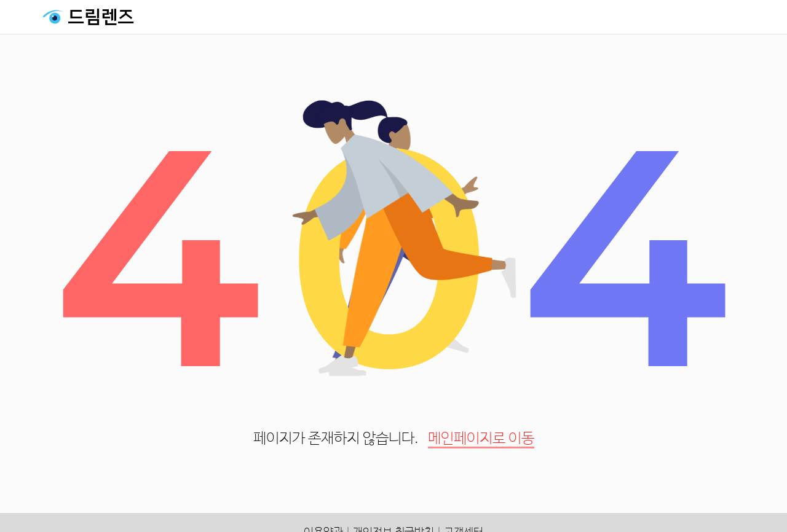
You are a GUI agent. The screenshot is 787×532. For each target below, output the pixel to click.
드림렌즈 (101, 17)
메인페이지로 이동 (481, 439)
